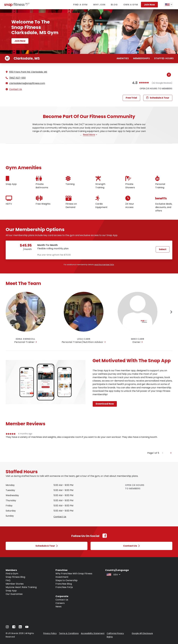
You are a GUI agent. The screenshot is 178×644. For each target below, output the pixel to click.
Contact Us (16, 89)
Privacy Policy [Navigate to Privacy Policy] (50, 633)
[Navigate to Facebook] (14, 628)
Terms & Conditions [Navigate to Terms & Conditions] (69, 633)
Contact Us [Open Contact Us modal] (131, 546)
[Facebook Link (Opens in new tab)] (105, 537)
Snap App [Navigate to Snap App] (11, 591)
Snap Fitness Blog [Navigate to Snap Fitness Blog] (15, 577)
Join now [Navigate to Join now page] (20, 41)
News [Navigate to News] (58, 607)
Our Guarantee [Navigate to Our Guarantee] (14, 594)
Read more (90, 135)
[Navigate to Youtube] (27, 628)
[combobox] (168, 5)
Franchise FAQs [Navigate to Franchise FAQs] (64, 587)
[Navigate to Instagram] (7, 628)
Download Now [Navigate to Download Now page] (105, 404)
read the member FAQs (104, 265)
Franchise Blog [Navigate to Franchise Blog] (64, 584)
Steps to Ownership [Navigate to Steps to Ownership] (67, 580)
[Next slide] (171, 312)
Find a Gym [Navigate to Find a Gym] (12, 574)
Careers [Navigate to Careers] (60, 603)
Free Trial (131, 98)
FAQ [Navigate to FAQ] (8, 580)
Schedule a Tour (158, 98)
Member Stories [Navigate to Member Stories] (15, 584)
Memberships (142, 58)
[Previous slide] (163, 453)
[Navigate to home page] (17, 6)
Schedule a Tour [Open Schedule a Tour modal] (47, 546)
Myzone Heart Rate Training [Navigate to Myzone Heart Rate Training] (21, 587)
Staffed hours (164, 58)
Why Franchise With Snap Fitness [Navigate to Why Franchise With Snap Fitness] (74, 574)
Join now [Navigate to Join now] (149, 5)
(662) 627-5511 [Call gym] (17, 78)
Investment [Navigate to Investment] (62, 577)
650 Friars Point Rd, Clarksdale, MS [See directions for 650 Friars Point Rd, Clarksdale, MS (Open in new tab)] (28, 72)
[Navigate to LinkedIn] (20, 627)
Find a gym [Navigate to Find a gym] (80, 5)
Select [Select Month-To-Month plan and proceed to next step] (163, 249)
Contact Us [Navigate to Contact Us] (62, 600)
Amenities (123, 58)
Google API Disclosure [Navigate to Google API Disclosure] (142, 633)
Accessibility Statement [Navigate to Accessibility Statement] (93, 633)
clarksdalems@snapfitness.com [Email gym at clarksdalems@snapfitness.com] (27, 83)
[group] (89, 442)
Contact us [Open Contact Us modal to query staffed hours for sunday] (60, 517)
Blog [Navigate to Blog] (114, 5)
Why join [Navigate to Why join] (99, 5)
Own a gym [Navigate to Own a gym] (131, 5)
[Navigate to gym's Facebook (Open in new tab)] (170, 75)
